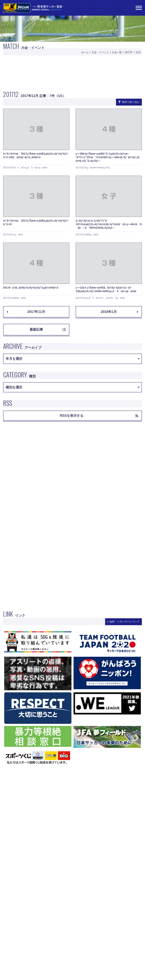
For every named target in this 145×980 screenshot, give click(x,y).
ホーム (85, 52)
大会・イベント (100, 52)
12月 (138, 52)
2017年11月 (26, 312)
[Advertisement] (72, 72)
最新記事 (48, 329)
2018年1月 (120, 312)
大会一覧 (117, 52)
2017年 (129, 52)
